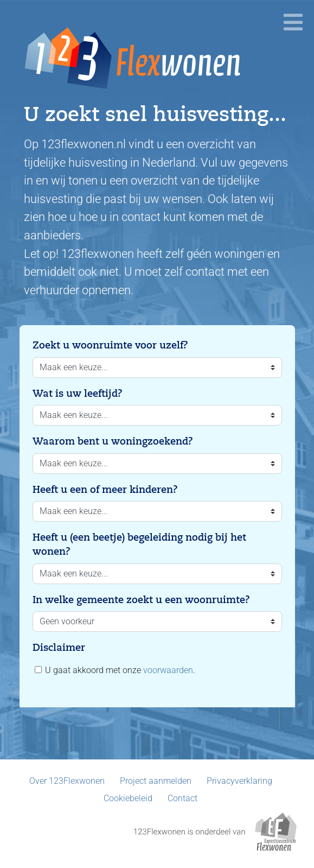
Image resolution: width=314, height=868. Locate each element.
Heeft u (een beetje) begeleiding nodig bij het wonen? (139, 544)
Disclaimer (59, 648)
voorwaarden (168, 670)
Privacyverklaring (239, 781)
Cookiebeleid (128, 798)
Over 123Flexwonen (67, 781)
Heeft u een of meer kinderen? (105, 490)
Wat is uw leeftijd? (78, 394)
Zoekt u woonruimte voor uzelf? (110, 345)
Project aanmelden (156, 781)
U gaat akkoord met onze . (115, 670)
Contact (182, 798)
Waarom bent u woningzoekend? (113, 441)
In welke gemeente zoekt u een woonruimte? (141, 600)
